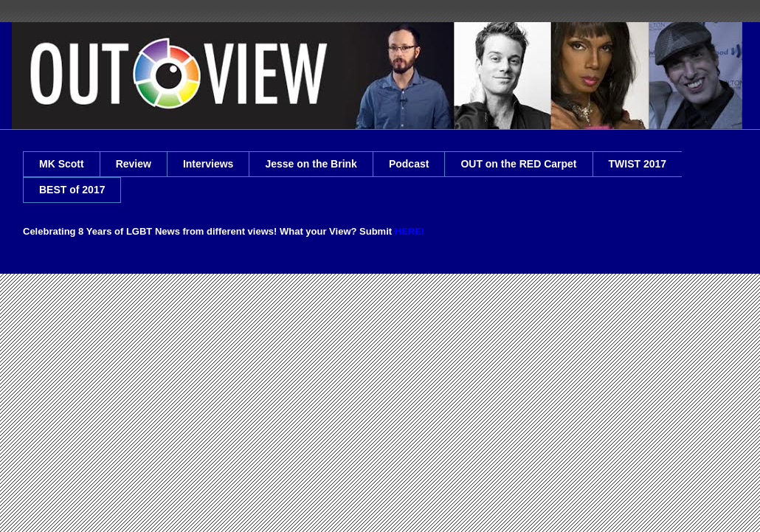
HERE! (410, 231)
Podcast (409, 164)
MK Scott (62, 164)
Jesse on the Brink (311, 164)
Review (134, 164)
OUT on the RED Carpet (518, 164)
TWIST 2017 (638, 164)
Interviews (208, 164)
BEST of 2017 (72, 190)
